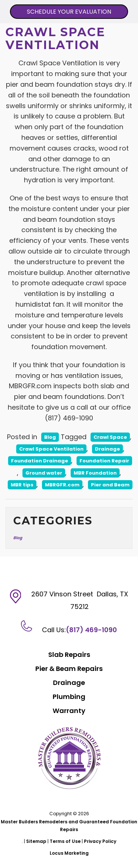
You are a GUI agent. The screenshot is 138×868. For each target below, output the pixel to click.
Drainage (107, 449)
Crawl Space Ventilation (51, 449)
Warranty (69, 711)
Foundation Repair (104, 461)
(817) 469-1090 (91, 630)
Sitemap (36, 841)
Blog (50, 437)
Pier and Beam (110, 485)
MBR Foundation (95, 473)
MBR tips (22, 485)
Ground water (44, 473)
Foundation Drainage (40, 461)
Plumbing (69, 697)
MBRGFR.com (62, 485)
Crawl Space (110, 437)
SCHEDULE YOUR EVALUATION (69, 12)
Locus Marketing (69, 853)
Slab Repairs (69, 655)
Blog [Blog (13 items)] (18, 538)
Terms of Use (65, 841)
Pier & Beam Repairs (69, 669)
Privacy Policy (100, 841)
